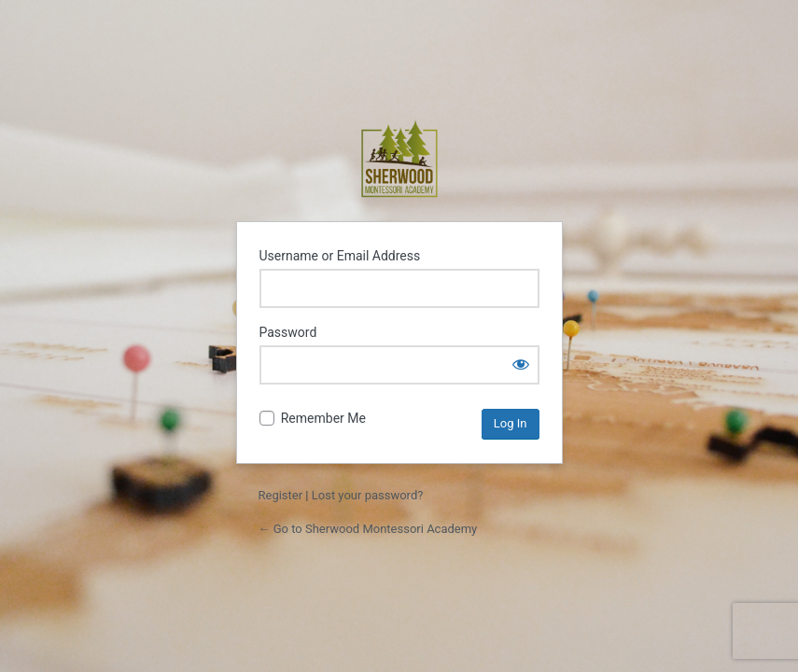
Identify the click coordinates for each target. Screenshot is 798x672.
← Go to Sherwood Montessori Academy (368, 529)
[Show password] (521, 364)
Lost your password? (368, 495)
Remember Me (323, 418)
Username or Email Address (340, 256)
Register (281, 495)
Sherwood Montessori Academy (399, 159)
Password (288, 332)
